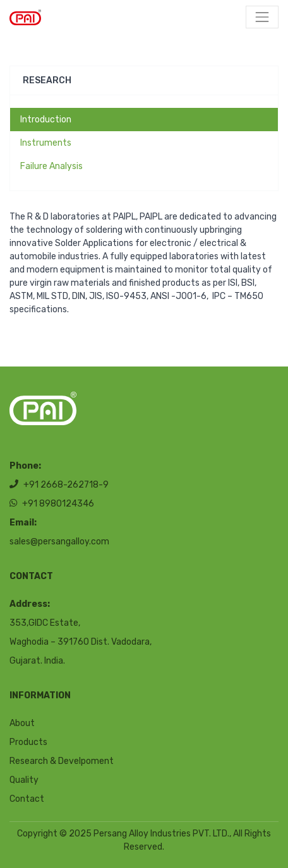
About (22, 723)
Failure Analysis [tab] (51, 166)
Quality (24, 780)
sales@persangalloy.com (59, 542)
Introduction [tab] (46, 120)
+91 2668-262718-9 (59, 485)
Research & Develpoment (62, 761)
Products (28, 742)
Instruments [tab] (46, 143)
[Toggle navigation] (262, 17)
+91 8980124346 (52, 504)
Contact (27, 799)
